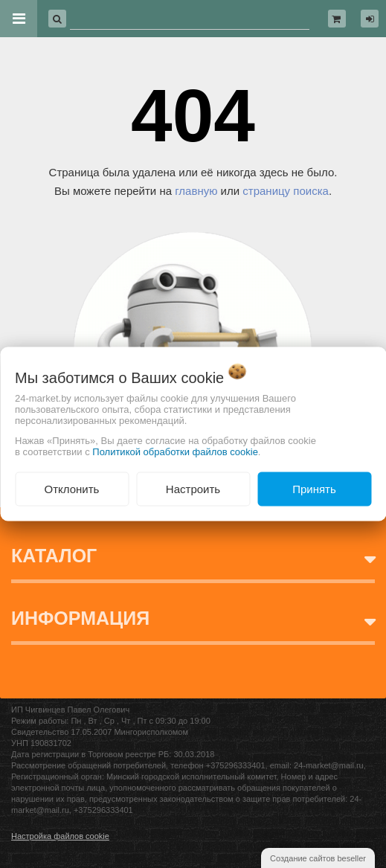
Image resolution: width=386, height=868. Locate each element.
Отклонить (72, 488)
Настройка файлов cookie (60, 836)
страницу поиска (286, 191)
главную (196, 191)
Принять (314, 488)
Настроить (193, 488)
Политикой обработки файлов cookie (175, 451)
